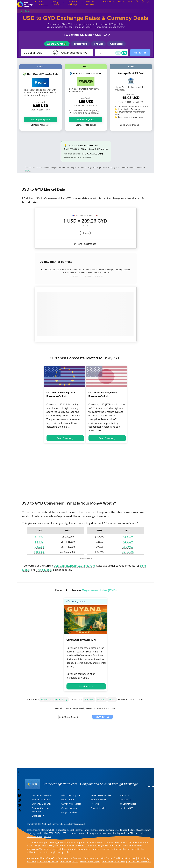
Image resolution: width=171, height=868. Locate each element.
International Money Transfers (42, 858)
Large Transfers (69, 812)
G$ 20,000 (128, 547)
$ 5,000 (39, 542)
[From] (37, 53)
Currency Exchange (75, 3)
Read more (85, 686)
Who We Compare (70, 795)
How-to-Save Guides (101, 795)
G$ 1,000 (128, 537)
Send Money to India (48, 861)
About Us (125, 795)
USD (118, 53)
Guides (101, 700)
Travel (98, 44)
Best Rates (44, 3)
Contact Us (126, 800)
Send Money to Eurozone (70, 858)
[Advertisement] (86, 471)
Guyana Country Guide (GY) (81, 640)
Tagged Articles (98, 808)
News (112, 700)
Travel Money (44, 570)
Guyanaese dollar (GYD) (54, 700)
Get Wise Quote (86, 120)
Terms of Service (35, 836)
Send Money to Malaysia (139, 861)
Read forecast (64, 438)
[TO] (75, 53)
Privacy (47, 836)
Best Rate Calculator (42, 795)
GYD (124, 53)
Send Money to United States (98, 858)
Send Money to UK (69, 861)
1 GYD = (85, 244)
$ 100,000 (39, 552)
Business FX (38, 816)
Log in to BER (127, 808)
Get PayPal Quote (40, 120)
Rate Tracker (68, 800)
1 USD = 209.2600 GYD (91, 154)
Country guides (69, 808)
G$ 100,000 (128, 552)
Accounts (116, 44)
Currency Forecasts (71, 804)
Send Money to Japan (90, 861)
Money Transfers (58, 3)
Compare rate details (41, 125)
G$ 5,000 (128, 542)
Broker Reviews (98, 800)
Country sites (129, 804)
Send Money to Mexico (125, 858)
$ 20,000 (39, 547)
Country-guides (76, 601)
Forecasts (109, 2)
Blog (121, 2)
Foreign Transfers (41, 800)
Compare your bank (129, 125)
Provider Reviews (93, 3)
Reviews (89, 700)
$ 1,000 (39, 537)
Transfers (80, 44)
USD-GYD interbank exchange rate (74, 566)
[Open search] (137, 5)
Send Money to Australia (114, 861)
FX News (95, 804)
